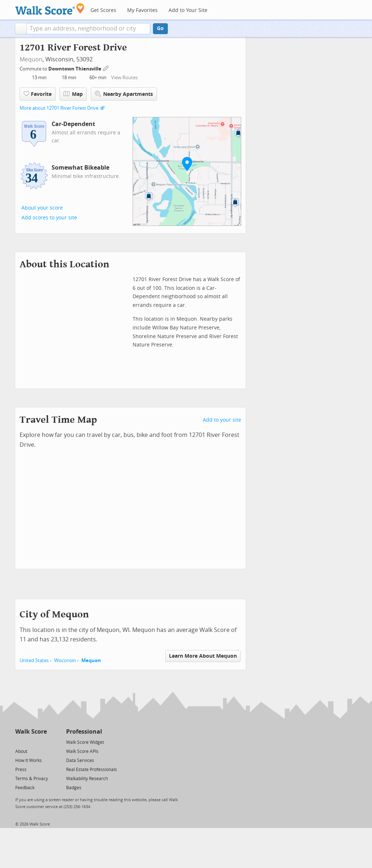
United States (34, 660)
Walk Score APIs (82, 751)
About (21, 751)
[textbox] (88, 29)
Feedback (25, 788)
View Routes (124, 78)
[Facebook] (31, 742)
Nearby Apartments (124, 94)
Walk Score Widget (85, 742)
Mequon (31, 59)
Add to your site (222, 420)
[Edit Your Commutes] (106, 68)
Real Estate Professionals (92, 770)
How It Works (29, 760)
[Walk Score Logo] (50, 9)
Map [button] (73, 94)
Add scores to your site (49, 218)
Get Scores (103, 10)
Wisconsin (65, 660)
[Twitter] (19, 742)
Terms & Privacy (32, 779)
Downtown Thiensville (75, 69)
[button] (21, 29)
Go (160, 29)
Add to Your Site (188, 10)
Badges (74, 788)
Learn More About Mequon (203, 656)
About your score (42, 208)
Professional (84, 732)
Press (21, 770)
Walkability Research (87, 779)
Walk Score (31, 732)
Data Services (80, 760)
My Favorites (142, 10)
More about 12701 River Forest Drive (59, 108)
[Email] (42, 742)
